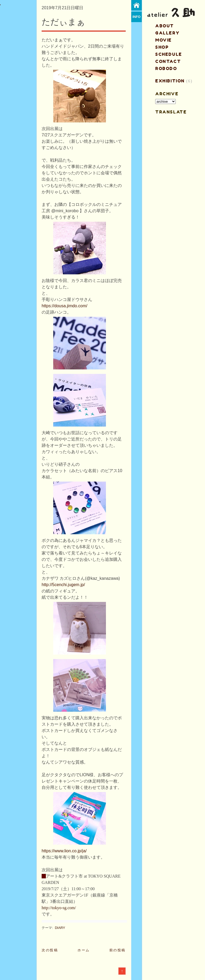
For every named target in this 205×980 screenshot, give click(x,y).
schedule (169, 54)
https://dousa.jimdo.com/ (64, 306)
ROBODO (166, 68)
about (165, 26)
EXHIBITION (170, 81)
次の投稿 (50, 950)
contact (168, 61)
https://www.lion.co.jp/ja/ (64, 851)
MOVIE (163, 40)
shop (162, 47)
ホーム (84, 950)
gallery (167, 33)
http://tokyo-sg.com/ (59, 908)
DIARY (60, 928)
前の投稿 (118, 950)
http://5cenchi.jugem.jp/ (63, 585)
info (137, 17)
